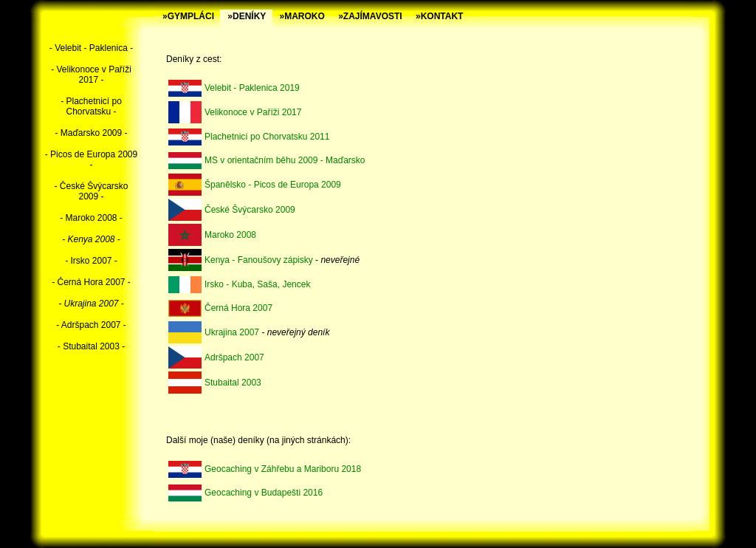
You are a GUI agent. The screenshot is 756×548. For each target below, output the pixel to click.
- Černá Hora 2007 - (91, 282)
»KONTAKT (439, 16)
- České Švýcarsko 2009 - (91, 191)
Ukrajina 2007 (232, 332)
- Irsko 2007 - (91, 261)
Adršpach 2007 (234, 357)
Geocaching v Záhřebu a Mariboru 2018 (283, 469)
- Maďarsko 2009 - (91, 133)
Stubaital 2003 (233, 383)
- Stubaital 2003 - (91, 346)
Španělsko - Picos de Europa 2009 (273, 185)
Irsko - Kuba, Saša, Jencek (257, 284)
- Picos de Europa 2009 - (91, 160)
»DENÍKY (247, 16)
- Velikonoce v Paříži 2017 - (91, 75)
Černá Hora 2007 (238, 308)
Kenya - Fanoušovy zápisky (259, 260)
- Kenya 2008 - (91, 239)
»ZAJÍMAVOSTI (370, 16)
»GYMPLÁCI (188, 16)
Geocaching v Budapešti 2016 (264, 493)
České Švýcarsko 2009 (250, 210)
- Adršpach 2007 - (91, 325)
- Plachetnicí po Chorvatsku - (91, 106)
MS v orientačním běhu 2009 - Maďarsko (285, 160)
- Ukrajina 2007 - (91, 304)
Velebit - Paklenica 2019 (252, 88)
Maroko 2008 (230, 235)
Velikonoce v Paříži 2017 (253, 112)
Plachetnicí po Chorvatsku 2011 (267, 137)
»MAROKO (302, 16)
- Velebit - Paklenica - (91, 48)
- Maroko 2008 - (91, 218)
